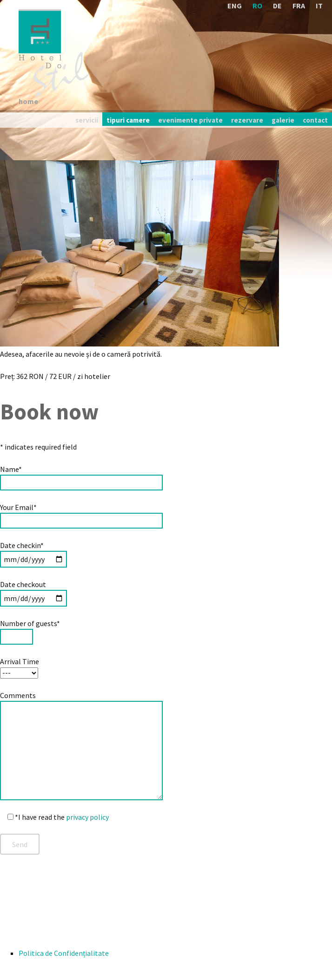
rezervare (247, 120)
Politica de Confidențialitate (64, 953)
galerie (283, 120)
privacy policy (87, 817)
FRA (299, 6)
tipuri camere (128, 120)
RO (257, 6)
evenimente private (190, 120)
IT (319, 6)
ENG (235, 6)
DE (277, 6)
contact (315, 120)
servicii (87, 120)
